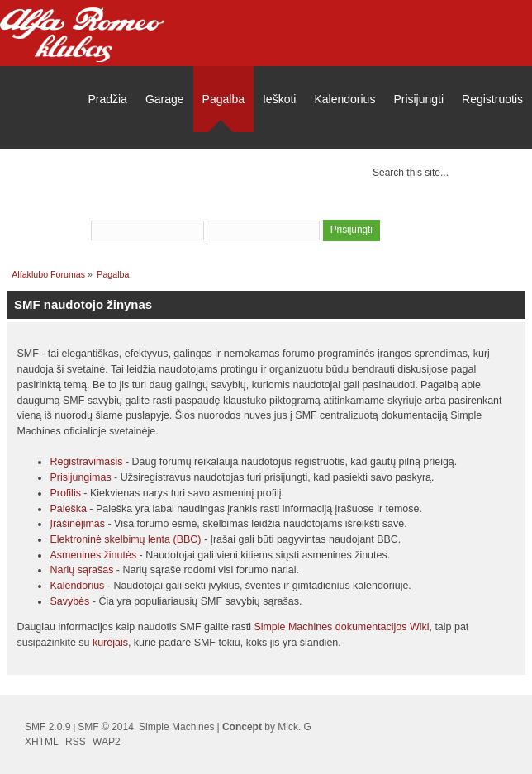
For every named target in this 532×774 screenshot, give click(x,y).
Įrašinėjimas (77, 524)
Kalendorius (77, 586)
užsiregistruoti (346, 208)
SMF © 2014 (106, 727)
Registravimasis (86, 462)
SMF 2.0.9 (47, 727)
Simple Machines (176, 727)
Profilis (65, 493)
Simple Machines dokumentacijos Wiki (341, 627)
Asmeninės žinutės (93, 555)
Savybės (69, 601)
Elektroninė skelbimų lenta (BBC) (125, 539)
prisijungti (266, 208)
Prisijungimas (80, 477)
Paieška (68, 509)
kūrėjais (110, 643)
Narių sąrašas (81, 570)
